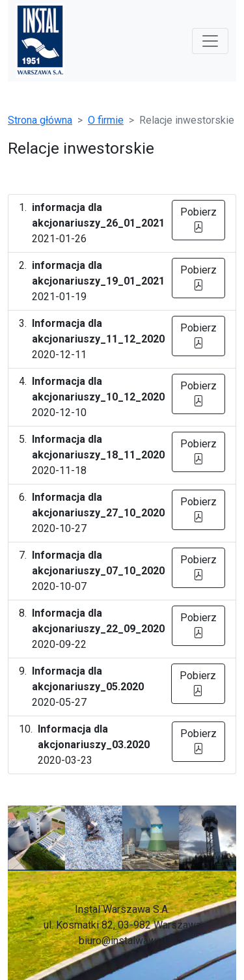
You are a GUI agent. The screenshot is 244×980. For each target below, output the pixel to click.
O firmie (106, 120)
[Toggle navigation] (210, 41)
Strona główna (40, 120)
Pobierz (198, 220)
